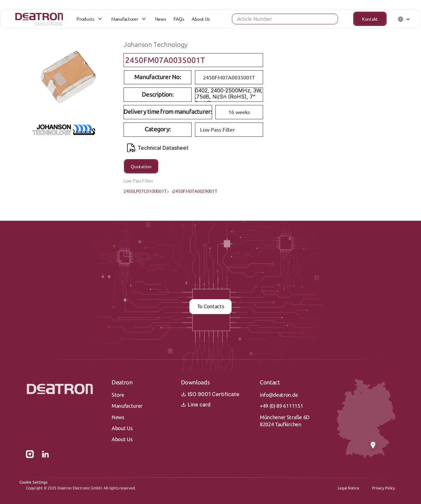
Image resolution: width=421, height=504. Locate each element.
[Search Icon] (275, 21)
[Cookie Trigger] (33, 482)
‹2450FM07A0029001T (195, 191)
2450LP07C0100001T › (146, 191)
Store (118, 395)
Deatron (122, 382)
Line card (196, 404)
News (118, 417)
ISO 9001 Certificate (210, 394)
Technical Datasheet (158, 148)
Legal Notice (348, 488)
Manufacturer (127, 406)
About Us (122, 428)
